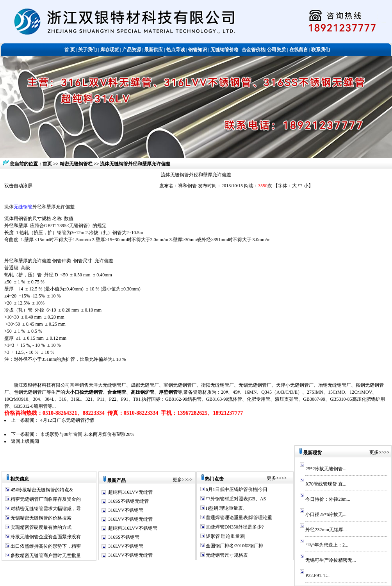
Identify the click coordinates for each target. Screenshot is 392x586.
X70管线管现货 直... (326, 484)
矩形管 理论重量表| (225, 536)
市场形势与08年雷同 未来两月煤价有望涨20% (87, 434)
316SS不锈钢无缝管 (128, 501)
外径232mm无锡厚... (326, 530)
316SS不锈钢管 (124, 537)
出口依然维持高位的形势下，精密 (45, 546)
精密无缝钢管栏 (77, 164)
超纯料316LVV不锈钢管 (133, 528)
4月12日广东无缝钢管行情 (67, 420)
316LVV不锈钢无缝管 (130, 519)
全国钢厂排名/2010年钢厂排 (234, 546)
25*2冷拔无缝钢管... (326, 469)
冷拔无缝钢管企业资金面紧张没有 (45, 537)
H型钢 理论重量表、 (226, 508)
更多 (177, 480)
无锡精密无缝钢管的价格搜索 (40, 518)
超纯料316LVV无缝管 (130, 492)
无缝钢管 (23, 207)
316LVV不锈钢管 (126, 510)
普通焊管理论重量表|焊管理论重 (238, 518)
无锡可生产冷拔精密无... (331, 560)
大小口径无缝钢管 (84, 392)
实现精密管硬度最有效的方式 (40, 527)
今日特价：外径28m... (328, 499)
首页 (47, 164)
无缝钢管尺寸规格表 (226, 555)
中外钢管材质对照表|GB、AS (235, 499)
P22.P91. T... (317, 575)
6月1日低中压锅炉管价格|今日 (236, 489)
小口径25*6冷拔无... (326, 514)
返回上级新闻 (25, 441)
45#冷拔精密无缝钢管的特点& (41, 490)
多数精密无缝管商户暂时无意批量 (45, 556)
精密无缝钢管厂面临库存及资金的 (45, 499)
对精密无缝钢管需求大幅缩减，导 (45, 509)
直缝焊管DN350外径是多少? (234, 527)
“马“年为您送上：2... (327, 545)
